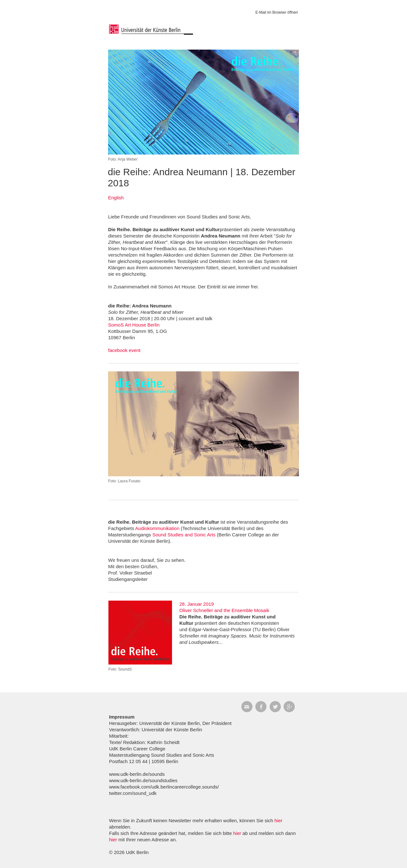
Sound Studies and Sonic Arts (184, 535)
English (116, 198)
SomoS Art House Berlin (134, 325)
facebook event (124, 350)
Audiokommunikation (157, 528)
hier (278, 820)
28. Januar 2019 (197, 604)
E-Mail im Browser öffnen (277, 12)
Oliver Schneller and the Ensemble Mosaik (224, 610)
